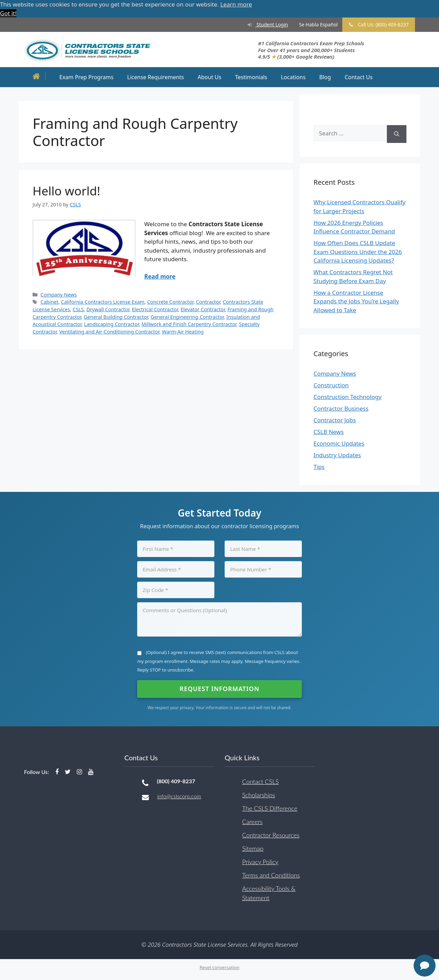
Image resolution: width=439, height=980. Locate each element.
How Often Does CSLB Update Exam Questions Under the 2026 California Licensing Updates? (358, 252)
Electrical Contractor (155, 309)
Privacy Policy (260, 861)
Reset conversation (219, 967)
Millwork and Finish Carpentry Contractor (189, 324)
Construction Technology (347, 397)
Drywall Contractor (108, 309)
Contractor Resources (271, 835)
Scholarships (259, 795)
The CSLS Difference (270, 808)
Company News (58, 294)
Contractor (208, 302)
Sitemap (253, 848)
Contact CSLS (260, 781)
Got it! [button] (8, 13)
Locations (293, 77)
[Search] (397, 134)
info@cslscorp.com (179, 796)
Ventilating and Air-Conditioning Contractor (109, 331)
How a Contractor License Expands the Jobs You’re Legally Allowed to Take (356, 301)
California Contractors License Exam (103, 302)
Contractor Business (341, 408)
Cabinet (49, 302)
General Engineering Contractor (187, 317)
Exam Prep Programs (86, 77)
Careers (252, 821)
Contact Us (359, 77)
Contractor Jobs (335, 420)
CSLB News (329, 432)
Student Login (265, 25)
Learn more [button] (236, 4)
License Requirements (156, 77)
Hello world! (66, 191)
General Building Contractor (116, 317)
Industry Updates (337, 455)
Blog (325, 77)
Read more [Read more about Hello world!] (160, 276)
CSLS (78, 309)
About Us (209, 77)
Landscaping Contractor (111, 324)
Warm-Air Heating (183, 331)
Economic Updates (339, 443)
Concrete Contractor (170, 302)
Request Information (219, 688)
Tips (319, 467)
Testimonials (251, 77)
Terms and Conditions (271, 875)
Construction (331, 385)
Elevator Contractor (203, 309)
